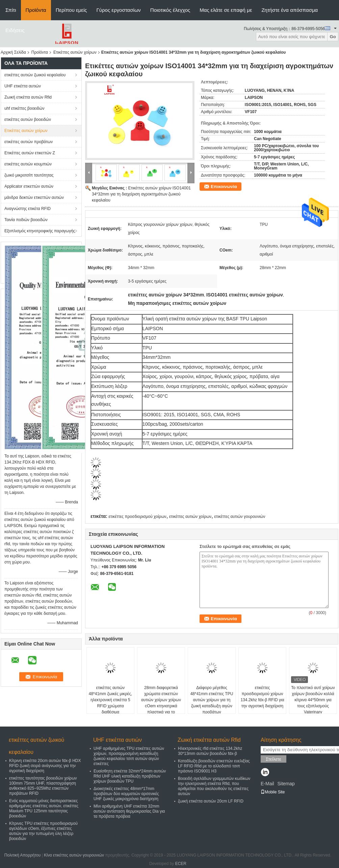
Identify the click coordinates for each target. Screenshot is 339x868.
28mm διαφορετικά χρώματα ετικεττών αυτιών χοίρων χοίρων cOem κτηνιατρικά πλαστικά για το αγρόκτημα (161, 703)
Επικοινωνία (224, 187)
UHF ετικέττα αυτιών (23, 86)
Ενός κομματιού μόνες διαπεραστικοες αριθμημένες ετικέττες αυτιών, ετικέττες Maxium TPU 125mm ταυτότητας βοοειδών (44, 808)
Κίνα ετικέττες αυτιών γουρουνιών (74, 855)
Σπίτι (11, 10)
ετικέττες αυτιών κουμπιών (28, 164)
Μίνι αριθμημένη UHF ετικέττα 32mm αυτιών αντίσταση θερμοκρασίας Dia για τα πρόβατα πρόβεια (129, 811)
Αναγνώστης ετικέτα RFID (28, 209)
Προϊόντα (36, 10)
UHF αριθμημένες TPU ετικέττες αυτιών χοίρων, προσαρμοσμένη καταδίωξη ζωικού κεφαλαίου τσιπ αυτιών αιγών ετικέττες (129, 756)
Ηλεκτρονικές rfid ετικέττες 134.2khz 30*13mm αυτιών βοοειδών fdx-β (210, 751)
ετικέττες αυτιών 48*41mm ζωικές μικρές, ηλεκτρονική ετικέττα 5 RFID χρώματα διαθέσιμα (111, 700)
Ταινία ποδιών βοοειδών (26, 220)
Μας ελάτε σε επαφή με (226, 10)
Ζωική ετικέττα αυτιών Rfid (28, 97)
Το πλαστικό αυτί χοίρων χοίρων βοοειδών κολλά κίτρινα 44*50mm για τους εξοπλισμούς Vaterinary (313, 700)
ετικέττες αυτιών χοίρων (190, 517)
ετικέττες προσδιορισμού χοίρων (137, 517)
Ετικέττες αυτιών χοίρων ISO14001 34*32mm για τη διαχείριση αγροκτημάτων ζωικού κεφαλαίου (141, 194)
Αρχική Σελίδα (13, 52)
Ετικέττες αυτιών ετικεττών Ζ (30, 153)
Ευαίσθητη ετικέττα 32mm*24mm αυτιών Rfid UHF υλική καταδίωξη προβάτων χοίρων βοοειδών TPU (130, 776)
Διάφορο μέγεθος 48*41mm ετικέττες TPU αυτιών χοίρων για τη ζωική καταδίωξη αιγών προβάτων (212, 700)
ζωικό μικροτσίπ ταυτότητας (29, 175)
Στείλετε (273, 759)
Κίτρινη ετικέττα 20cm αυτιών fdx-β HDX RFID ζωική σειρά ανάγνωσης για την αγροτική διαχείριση (45, 766)
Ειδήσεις (15, 30)
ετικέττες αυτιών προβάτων (29, 142)
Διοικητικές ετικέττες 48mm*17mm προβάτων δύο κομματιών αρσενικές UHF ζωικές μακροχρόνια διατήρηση (126, 794)
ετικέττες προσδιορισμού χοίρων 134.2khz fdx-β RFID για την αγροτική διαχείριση (262, 697)
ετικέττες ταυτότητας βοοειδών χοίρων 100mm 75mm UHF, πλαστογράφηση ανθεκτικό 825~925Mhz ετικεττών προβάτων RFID (43, 786)
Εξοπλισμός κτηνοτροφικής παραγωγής (40, 231)
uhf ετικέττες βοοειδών (24, 108)
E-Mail (267, 784)
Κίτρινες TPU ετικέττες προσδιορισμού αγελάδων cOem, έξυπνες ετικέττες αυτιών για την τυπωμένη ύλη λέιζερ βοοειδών (43, 831)
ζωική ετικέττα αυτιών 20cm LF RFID (211, 801)
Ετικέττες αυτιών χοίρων (75, 52)
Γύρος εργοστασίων (119, 10)
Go (333, 37)
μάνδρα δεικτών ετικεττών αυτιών (34, 198)
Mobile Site (273, 792)
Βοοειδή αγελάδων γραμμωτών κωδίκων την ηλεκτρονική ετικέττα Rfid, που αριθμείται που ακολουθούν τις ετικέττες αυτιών (214, 786)
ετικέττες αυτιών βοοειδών (28, 120)
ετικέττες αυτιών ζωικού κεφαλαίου (35, 75)
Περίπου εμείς (71, 10)
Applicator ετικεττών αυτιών (29, 186)
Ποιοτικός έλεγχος (170, 10)
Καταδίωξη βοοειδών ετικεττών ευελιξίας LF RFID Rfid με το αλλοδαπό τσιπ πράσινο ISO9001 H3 (214, 766)
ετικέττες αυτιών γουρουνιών (240, 517)
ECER (181, 864)
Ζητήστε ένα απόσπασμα (290, 10)
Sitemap (286, 784)
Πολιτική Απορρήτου (22, 855)
